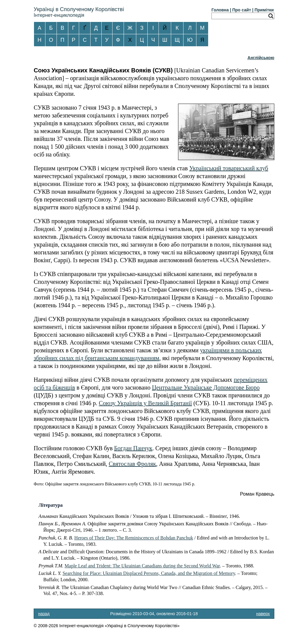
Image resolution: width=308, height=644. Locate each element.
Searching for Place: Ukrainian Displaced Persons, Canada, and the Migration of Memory (149, 573)
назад (44, 614)
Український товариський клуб (229, 168)
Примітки (264, 10)
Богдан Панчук (133, 448)
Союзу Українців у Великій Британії (145, 403)
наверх (263, 614)
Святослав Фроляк (132, 464)
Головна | (221, 10)
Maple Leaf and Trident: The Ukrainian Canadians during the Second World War (142, 566)
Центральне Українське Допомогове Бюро (206, 387)
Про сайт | (243, 10)
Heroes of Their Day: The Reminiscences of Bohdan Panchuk (134, 538)
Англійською (261, 58)
